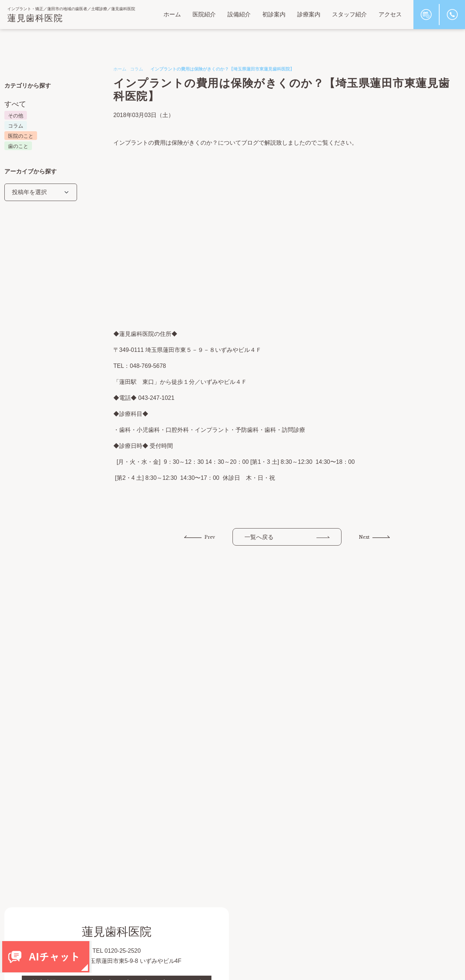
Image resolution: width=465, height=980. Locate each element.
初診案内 (274, 14)
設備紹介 (239, 14)
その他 (16, 116)
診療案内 (309, 14)
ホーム (172, 14)
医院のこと (21, 136)
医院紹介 (204, 14)
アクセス (390, 14)
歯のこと (18, 146)
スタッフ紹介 (349, 14)
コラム (137, 69)
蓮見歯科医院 (35, 18)
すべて (15, 104)
